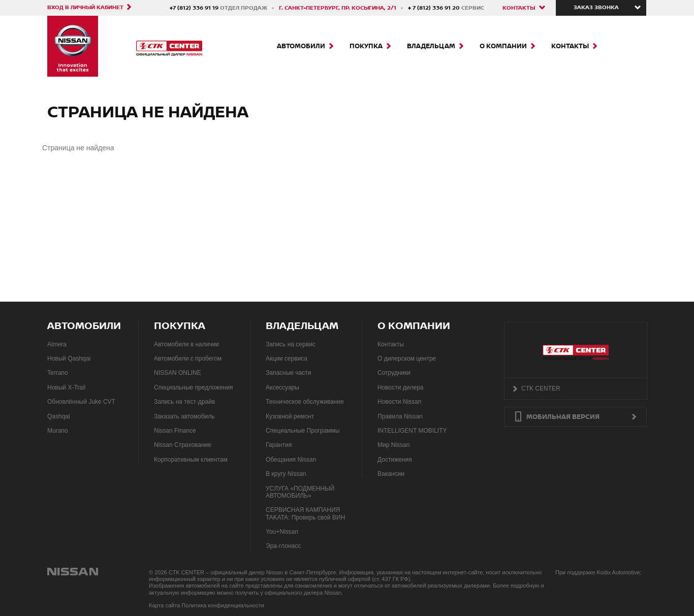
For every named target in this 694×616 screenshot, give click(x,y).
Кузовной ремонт (290, 416)
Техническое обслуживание (305, 402)
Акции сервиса (287, 359)
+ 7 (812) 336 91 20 (435, 8)
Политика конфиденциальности (223, 605)
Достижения (395, 460)
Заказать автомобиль (184, 416)
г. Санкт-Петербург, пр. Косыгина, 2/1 (338, 8)
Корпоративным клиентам (191, 460)
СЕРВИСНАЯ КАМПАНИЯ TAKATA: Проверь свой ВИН (305, 513)
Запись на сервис (291, 344)
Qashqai (59, 416)
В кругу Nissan (286, 474)
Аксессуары (282, 387)
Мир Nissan (393, 445)
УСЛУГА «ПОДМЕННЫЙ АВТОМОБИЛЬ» (300, 492)
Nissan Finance (175, 431)
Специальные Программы (303, 431)
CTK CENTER (541, 388)
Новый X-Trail (66, 387)
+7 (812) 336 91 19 (195, 8)
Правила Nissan (400, 416)
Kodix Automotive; (619, 572)
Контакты (519, 8)
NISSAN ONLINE (178, 373)
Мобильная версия (563, 417)
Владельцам (431, 46)
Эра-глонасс (283, 546)
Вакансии (391, 474)
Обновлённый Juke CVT (81, 402)
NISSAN (73, 572)
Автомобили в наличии (186, 344)
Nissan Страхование (183, 445)
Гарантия (279, 445)
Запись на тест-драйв (184, 402)
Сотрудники (394, 373)
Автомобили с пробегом (188, 359)
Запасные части (288, 373)
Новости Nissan (399, 402)
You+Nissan (282, 532)
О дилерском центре (407, 359)
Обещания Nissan (291, 460)
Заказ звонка (596, 8)
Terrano (58, 373)
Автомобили (301, 46)
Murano (58, 431)
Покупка (366, 46)
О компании (503, 46)
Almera (57, 344)
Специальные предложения (193, 387)
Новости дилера (401, 387)
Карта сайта (164, 605)
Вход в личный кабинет (85, 7)
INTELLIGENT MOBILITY (412, 431)
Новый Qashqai (69, 359)
